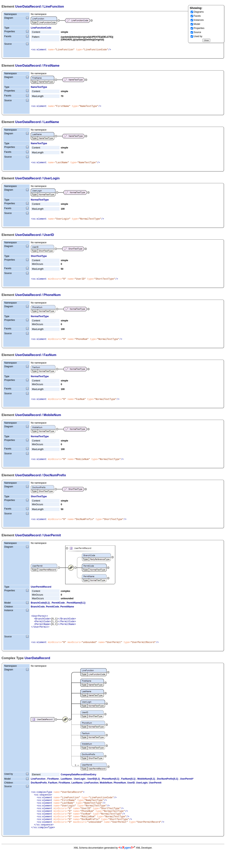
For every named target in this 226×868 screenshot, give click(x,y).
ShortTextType (39, 258)
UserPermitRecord (41, 592)
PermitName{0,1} (76, 608)
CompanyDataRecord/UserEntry (78, 783)
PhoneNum (120, 791)
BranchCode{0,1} (40, 608)
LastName (66, 788)
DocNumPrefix (39, 791)
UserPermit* (187, 788)
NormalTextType (40, 202)
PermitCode (58, 608)
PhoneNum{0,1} (111, 788)
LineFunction (38, 788)
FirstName (53, 788)
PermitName (67, 612)
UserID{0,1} (94, 788)
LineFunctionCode (41, 28)
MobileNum (106, 791)
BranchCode (38, 612)
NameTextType (39, 88)
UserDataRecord (28, 7)
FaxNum (53, 791)
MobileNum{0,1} (146, 788)
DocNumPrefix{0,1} (168, 788)
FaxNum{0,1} (128, 788)
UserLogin (80, 788)
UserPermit (155, 791)
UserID (131, 791)
